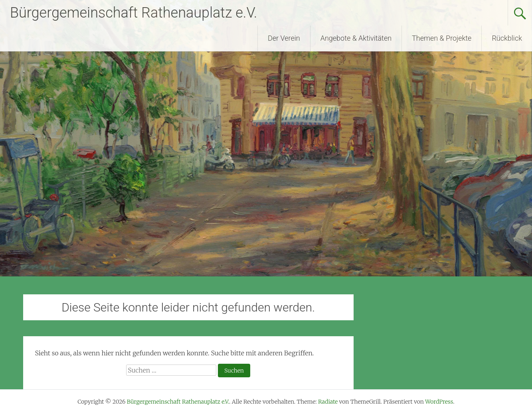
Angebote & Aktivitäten (356, 38)
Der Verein (284, 38)
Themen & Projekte (442, 38)
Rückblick (507, 38)
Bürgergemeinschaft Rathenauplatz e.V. (133, 13)
